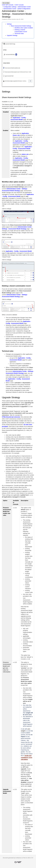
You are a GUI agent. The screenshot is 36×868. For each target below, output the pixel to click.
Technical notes (19, 34)
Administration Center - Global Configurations (17, 9)
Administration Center (24, 7)
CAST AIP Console (8, 5)
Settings (9, 24)
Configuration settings (10, 7)
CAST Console (19, 5)
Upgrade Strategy (12, 35)
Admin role (25, 154)
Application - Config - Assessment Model (19, 251)
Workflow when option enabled (24, 28)
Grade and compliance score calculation (26, 758)
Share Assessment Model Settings (21, 26)
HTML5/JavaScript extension (11, 417)
